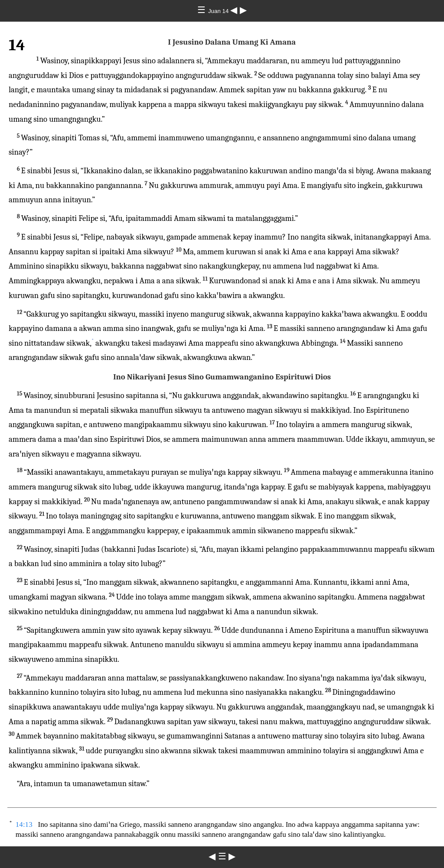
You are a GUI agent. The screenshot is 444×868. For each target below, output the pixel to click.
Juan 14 (219, 11)
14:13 (24, 824)
